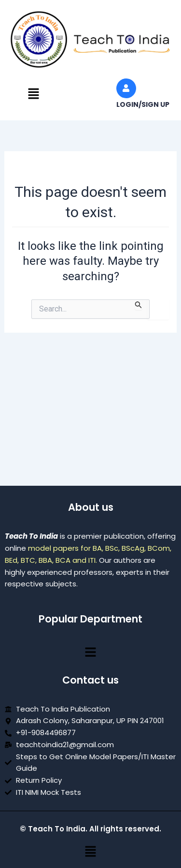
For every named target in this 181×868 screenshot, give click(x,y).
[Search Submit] (139, 305)
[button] (33, 94)
